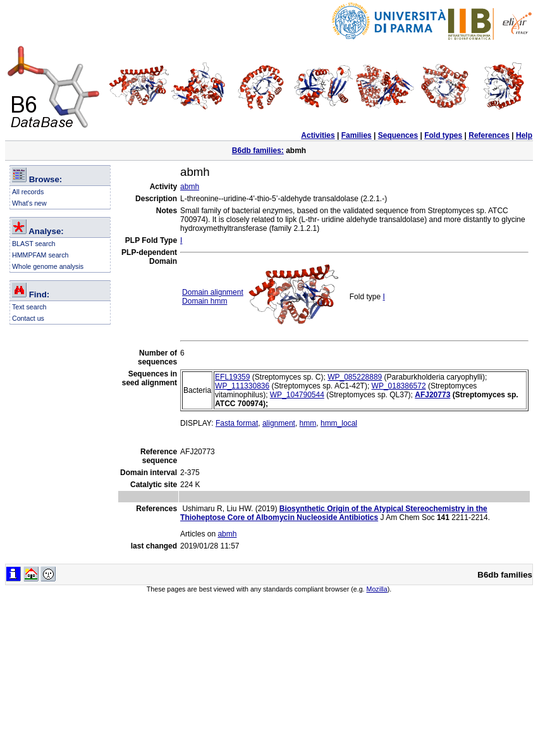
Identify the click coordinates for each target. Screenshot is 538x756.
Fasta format (237, 423)
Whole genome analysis (48, 266)
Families (357, 135)
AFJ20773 (432, 395)
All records (28, 192)
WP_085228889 (355, 377)
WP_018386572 (399, 386)
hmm (308, 423)
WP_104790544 (297, 395)
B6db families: (258, 151)
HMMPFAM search (40, 255)
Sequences (398, 135)
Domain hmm (205, 301)
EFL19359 (232, 377)
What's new (29, 203)
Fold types (443, 135)
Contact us (28, 318)
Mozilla (377, 589)
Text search (29, 307)
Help (524, 135)
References (489, 135)
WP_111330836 (242, 386)
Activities (318, 135)
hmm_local (339, 423)
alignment (279, 423)
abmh (190, 187)
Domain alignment (213, 292)
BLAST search (34, 244)
